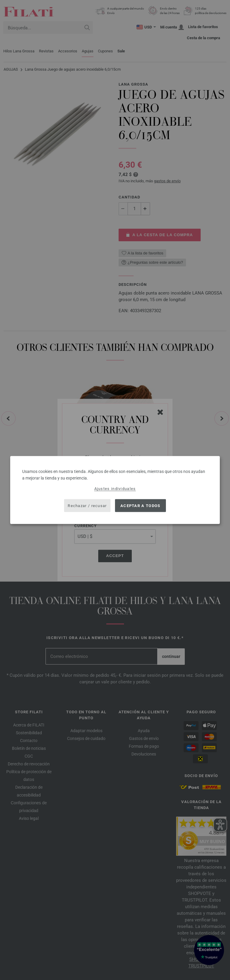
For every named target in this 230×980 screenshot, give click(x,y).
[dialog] (115, 490)
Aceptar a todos (140, 505)
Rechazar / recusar (87, 505)
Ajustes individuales (115, 489)
